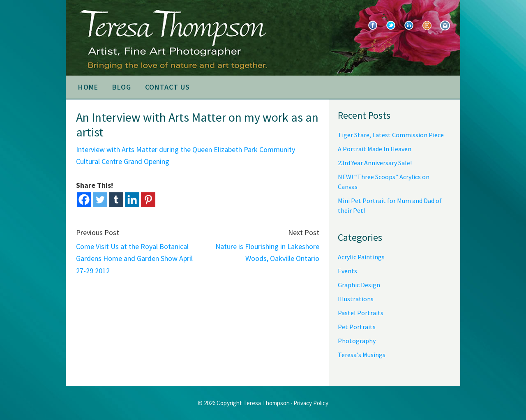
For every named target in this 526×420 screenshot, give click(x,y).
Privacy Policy (311, 403)
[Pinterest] (148, 200)
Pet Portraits (357, 327)
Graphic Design (359, 285)
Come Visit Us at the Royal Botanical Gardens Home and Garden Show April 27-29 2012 (134, 258)
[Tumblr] (116, 200)
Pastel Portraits (361, 313)
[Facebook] (84, 200)
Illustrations (356, 299)
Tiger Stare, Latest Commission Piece (391, 135)
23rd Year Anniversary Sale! (375, 163)
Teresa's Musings (362, 355)
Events (347, 271)
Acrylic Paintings (361, 257)
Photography (357, 341)
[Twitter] (100, 200)
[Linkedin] (132, 200)
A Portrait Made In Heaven (375, 149)
